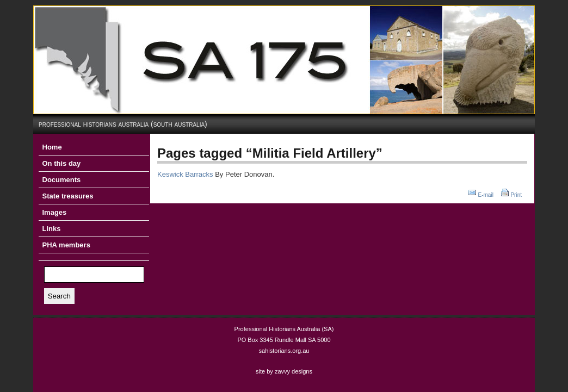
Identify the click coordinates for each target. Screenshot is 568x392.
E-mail (486, 195)
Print (516, 195)
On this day (62, 163)
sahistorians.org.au (284, 351)
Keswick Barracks (185, 174)
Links (52, 229)
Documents (62, 180)
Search (59, 296)
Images (55, 212)
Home (52, 147)
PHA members (66, 245)
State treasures (68, 196)
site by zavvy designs (284, 371)
